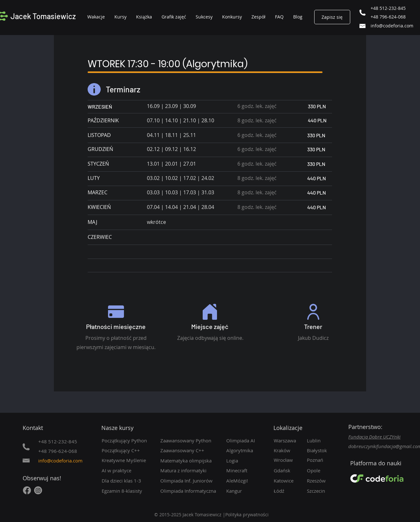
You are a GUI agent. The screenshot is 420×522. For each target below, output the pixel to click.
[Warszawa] (288, 440)
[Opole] (324, 470)
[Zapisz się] (332, 17)
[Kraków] (288, 450)
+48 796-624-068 (388, 17)
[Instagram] (38, 490)
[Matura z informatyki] (191, 470)
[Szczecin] (324, 491)
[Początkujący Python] (127, 440)
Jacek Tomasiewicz (43, 16)
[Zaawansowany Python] (191, 440)
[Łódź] (288, 491)
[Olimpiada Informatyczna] (191, 491)
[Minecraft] (247, 470)
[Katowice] (288, 481)
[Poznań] (324, 460)
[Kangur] (247, 491)
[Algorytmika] (249, 450)
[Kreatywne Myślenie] (127, 460)
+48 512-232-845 (388, 8)
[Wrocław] (288, 460)
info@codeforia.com (392, 26)
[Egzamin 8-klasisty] (127, 491)
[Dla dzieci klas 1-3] (127, 481)
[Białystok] (324, 450)
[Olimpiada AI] (247, 440)
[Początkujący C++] (127, 450)
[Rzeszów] (324, 481)
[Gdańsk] (288, 470)
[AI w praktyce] (127, 470)
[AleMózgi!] (247, 481)
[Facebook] (27, 490)
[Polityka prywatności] (251, 515)
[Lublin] (322, 440)
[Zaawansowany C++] (191, 450)
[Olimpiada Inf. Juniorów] (192, 481)
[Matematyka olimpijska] (189, 461)
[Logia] (249, 461)
